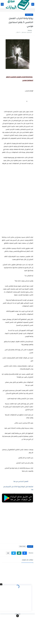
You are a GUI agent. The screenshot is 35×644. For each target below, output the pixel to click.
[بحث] (2, 4)
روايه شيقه (29, 15)
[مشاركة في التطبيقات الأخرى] (8, 553)
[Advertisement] (17, 195)
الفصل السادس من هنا (21, 482)
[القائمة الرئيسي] (33, 4)
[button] (25, 553)
